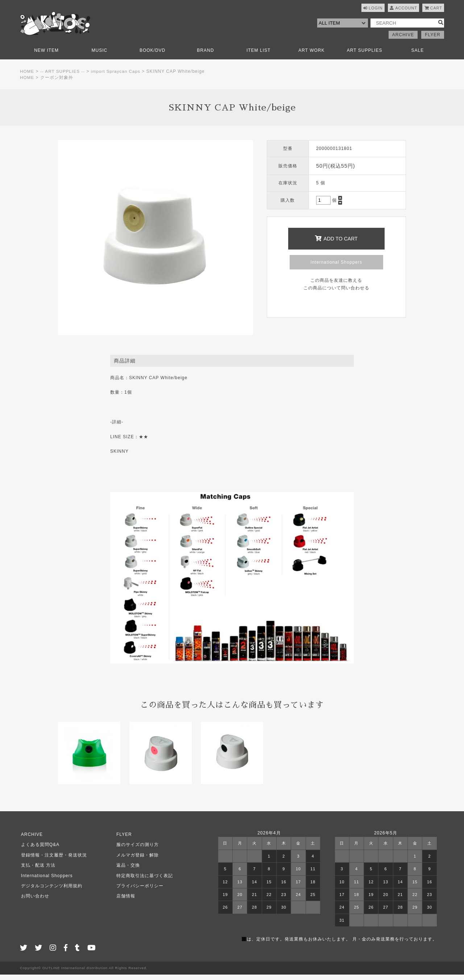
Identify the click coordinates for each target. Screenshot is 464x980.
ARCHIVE (403, 40)
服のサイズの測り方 (136, 850)
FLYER (433, 40)
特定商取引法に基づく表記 (144, 881)
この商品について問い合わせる (336, 293)
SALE (418, 55)
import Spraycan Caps (117, 76)
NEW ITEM (46, 55)
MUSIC (100, 55)
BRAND (205, 55)
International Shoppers (337, 267)
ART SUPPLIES (365, 55)
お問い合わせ (34, 901)
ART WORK (311, 55)
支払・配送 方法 (37, 870)
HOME (27, 76)
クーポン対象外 (57, 83)
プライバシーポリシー (139, 891)
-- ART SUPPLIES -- (63, 76)
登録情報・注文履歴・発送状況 (53, 860)
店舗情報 (125, 901)
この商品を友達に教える (336, 285)
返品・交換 (127, 870)
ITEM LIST (258, 55)
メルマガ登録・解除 (136, 860)
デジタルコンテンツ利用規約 (51, 891)
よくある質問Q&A (39, 850)
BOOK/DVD (152, 55)
